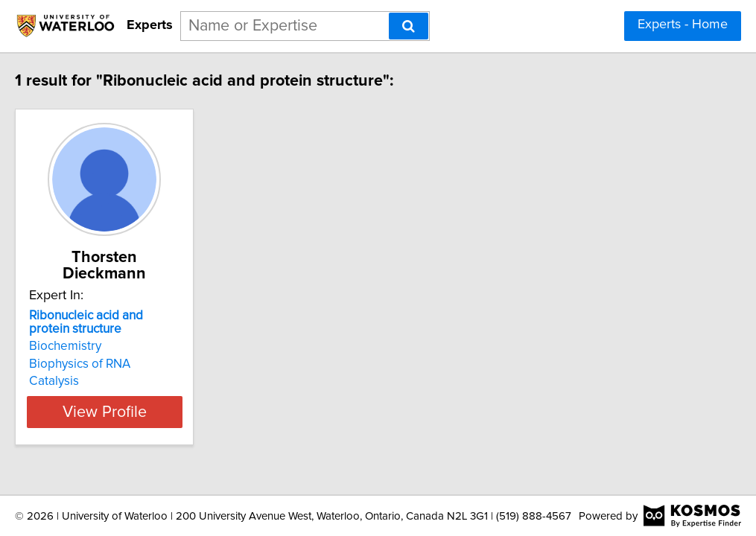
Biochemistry (93, 330)
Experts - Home (683, 25)
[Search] (409, 26)
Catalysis (82, 365)
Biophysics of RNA (108, 348)
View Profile (151, 395)
